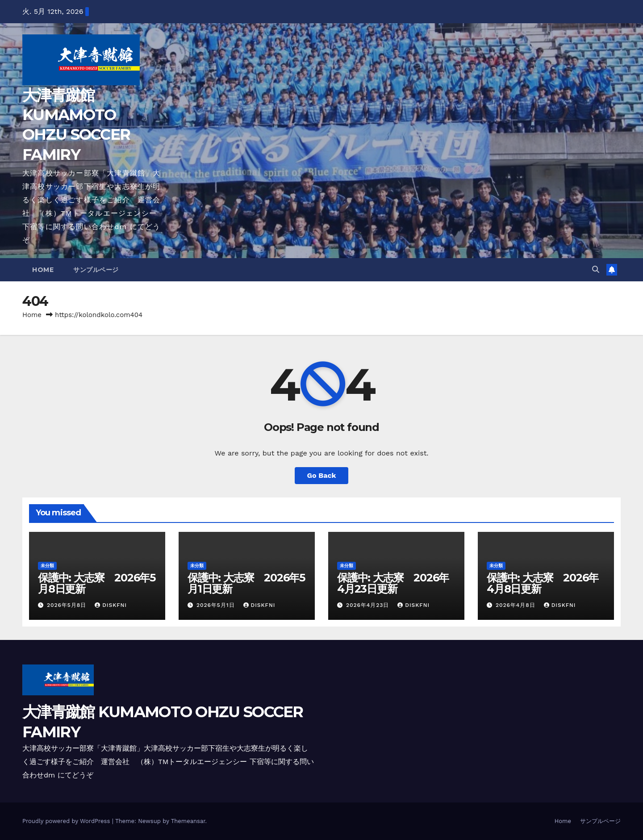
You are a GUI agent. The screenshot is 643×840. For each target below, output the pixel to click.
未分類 (47, 566)
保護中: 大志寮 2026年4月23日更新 (393, 583)
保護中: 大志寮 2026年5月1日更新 (246, 583)
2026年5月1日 (217, 605)
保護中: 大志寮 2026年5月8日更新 (97, 583)
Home (43, 270)
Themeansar (188, 821)
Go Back (322, 475)
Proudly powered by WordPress (67, 821)
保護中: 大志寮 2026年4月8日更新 (543, 583)
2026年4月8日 (517, 605)
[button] (596, 270)
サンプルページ (96, 270)
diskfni (111, 605)
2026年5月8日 (68, 605)
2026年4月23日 (369, 605)
